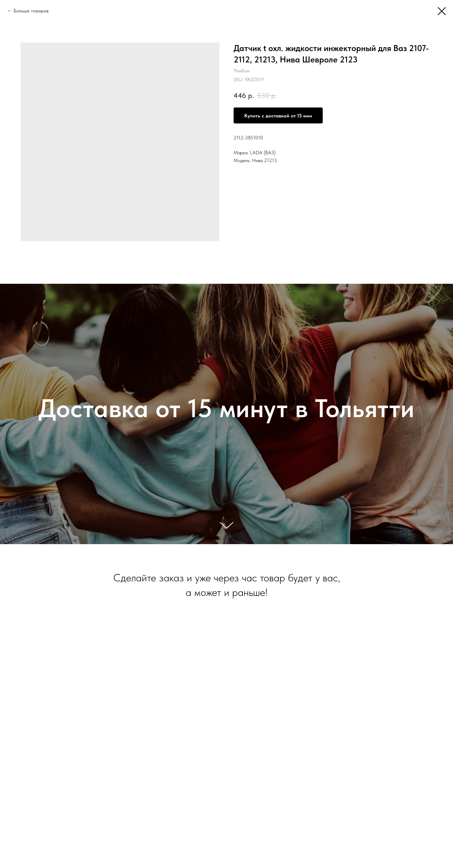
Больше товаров (31, 11)
